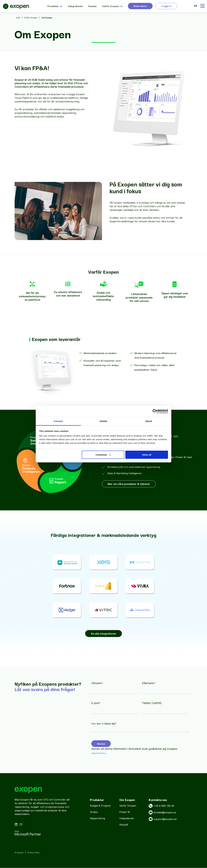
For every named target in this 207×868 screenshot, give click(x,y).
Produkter (55, 6)
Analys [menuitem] (94, 812)
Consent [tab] (58, 421)
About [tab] (149, 421)
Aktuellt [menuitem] (124, 825)
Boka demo (140, 6)
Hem (18, 18)
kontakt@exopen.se (162, 813)
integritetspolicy (99, 753)
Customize (103, 455)
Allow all (147, 455)
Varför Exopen (112, 6)
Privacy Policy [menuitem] (33, 853)
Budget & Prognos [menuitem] (100, 806)
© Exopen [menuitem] (19, 853)
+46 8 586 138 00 (161, 806)
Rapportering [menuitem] (97, 818)
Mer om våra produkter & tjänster (129, 484)
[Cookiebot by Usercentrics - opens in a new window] (155, 411)
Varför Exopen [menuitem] (128, 806)
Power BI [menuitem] (125, 812)
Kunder (93, 6)
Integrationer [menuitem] (127, 818)
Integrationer (75, 6)
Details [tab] (103, 421)
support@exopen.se (163, 819)
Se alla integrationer (103, 634)
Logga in (166, 6)
